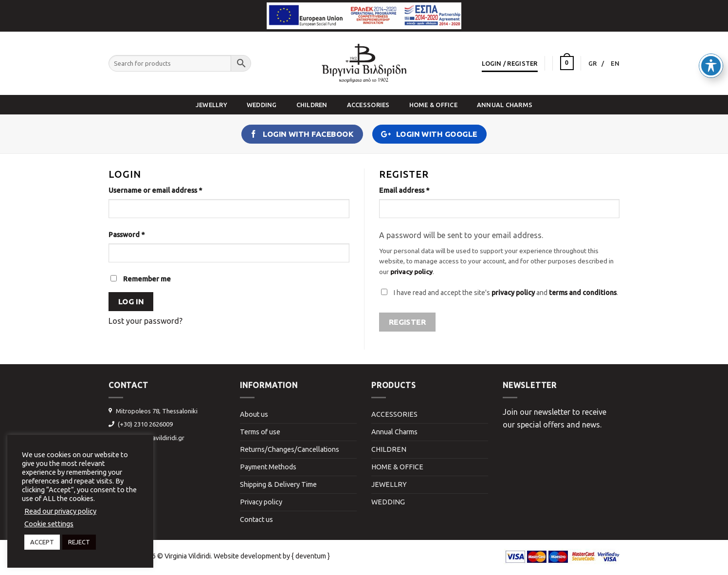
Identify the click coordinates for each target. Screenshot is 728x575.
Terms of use (260, 432)
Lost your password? (146, 321)
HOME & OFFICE (433, 105)
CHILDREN (312, 105)
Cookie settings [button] (49, 524)
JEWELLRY (211, 105)
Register (408, 322)
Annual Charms (505, 105)
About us (254, 414)
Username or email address (155, 190)
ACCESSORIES (368, 105)
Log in (131, 302)
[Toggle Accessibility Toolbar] (711, 44)
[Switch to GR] (596, 63)
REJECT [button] (79, 542)
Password (127, 235)
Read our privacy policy (60, 511)
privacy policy (411, 272)
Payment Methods (268, 467)
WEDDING (262, 105)
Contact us (256, 519)
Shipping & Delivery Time (278, 484)
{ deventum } (311, 556)
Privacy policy (261, 502)
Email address (404, 190)
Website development (247, 556)
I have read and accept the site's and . (506, 293)
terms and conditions (583, 293)
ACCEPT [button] (42, 542)
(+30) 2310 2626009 (145, 424)
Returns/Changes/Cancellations (290, 449)
